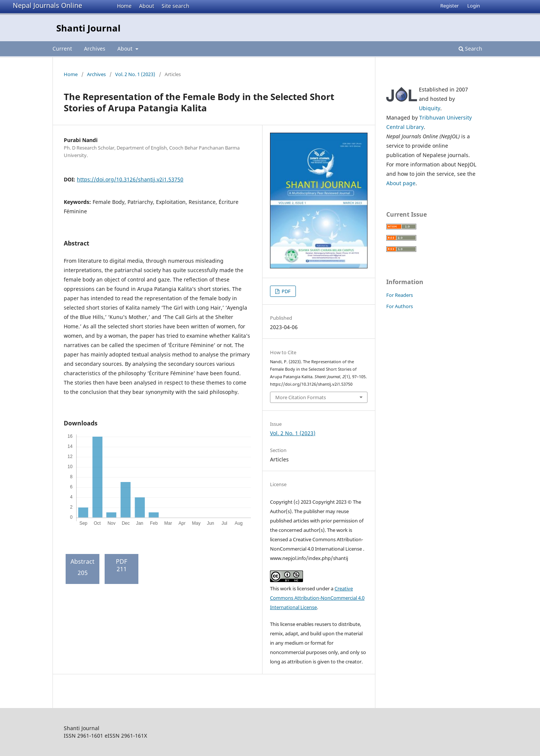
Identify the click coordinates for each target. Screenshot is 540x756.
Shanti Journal (88, 28)
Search (470, 49)
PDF (286, 291)
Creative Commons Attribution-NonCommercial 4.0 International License (317, 598)
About (147, 6)
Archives (95, 49)
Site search (175, 6)
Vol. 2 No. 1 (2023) (135, 74)
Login (474, 6)
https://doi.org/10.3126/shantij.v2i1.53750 (130, 179)
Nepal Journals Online (47, 5)
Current (62, 49)
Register (449, 6)
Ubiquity (430, 108)
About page (401, 183)
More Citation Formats (301, 397)
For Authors (400, 306)
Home (124, 6)
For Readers (400, 295)
